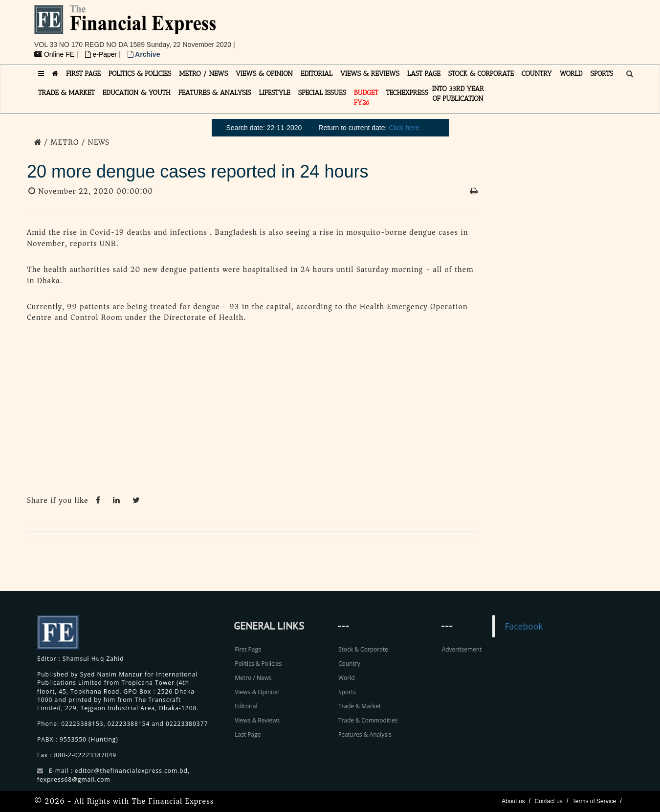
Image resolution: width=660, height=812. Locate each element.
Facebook (524, 626)
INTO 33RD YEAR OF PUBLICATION (458, 94)
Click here (404, 128)
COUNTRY (537, 74)
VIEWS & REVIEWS (370, 74)
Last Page (248, 734)
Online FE (55, 54)
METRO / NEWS (203, 74)
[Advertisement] (465, 27)
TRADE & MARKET (66, 93)
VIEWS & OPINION (264, 74)
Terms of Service (594, 801)
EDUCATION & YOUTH (137, 93)
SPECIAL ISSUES (322, 93)
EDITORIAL (317, 74)
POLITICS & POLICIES (140, 74)
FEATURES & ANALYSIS (215, 93)
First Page (248, 649)
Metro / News (253, 678)
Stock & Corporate (363, 649)
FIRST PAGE (83, 74)
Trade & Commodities (368, 720)
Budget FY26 (366, 98)
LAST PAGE (424, 74)
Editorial (246, 706)
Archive (144, 54)
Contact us (548, 801)
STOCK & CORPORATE (481, 74)
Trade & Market (360, 706)
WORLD (571, 74)
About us (513, 801)
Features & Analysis (365, 734)
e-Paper (102, 54)
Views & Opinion (257, 692)
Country (349, 664)
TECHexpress (407, 93)
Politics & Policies (258, 664)
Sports (347, 692)
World (347, 678)
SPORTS (602, 74)
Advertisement (462, 649)
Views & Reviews (257, 720)
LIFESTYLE (275, 93)
